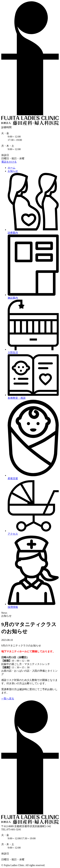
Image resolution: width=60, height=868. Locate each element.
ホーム (12, 168)
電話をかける (9, 162)
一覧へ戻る (8, 699)
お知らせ (13, 171)
